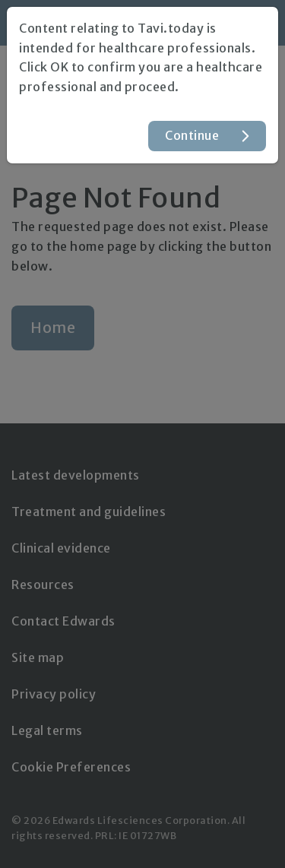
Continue (192, 135)
